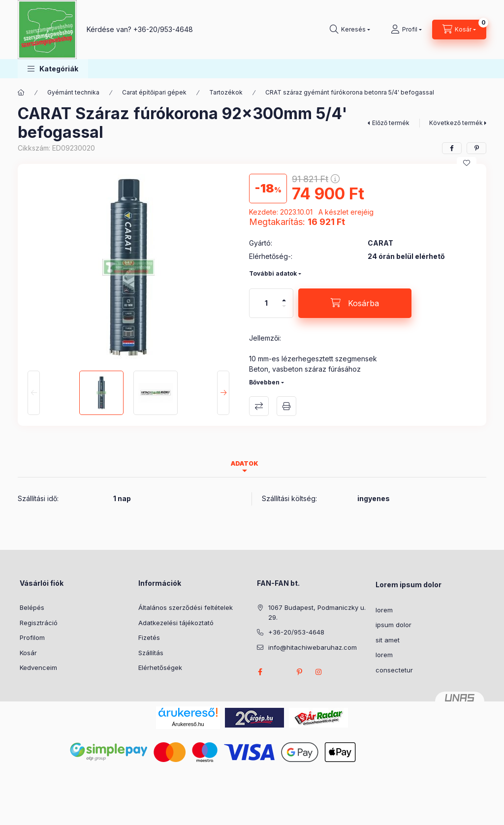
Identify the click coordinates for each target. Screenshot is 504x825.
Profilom (32, 637)
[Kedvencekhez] (467, 163)
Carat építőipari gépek (154, 92)
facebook (260, 672)
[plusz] (284, 296)
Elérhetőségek (160, 667)
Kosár (28, 653)
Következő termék (456, 123)
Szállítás (151, 653)
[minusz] (284, 310)
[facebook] (452, 148)
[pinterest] (476, 148)
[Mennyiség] (266, 303)
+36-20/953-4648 (163, 29)
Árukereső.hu (188, 724)
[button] (53, 69)
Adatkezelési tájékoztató (176, 623)
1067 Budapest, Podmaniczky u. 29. (317, 612)
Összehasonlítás (259, 406)
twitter (280, 672)
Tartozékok (226, 92)
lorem (384, 610)
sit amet (388, 640)
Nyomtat (286, 406)
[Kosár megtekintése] (459, 30)
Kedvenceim (38, 667)
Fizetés (149, 637)
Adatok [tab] (245, 463)
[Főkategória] (21, 93)
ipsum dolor (394, 625)
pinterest (299, 672)
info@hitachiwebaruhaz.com (313, 647)
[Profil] (406, 30)
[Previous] (34, 393)
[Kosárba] (355, 303)
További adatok (273, 273)
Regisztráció (39, 623)
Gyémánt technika (73, 92)
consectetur (394, 670)
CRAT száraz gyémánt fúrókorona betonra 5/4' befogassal (350, 92)
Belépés (32, 607)
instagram (319, 672)
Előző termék (391, 123)
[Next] (223, 393)
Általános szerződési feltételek (186, 607)
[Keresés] (350, 30)
